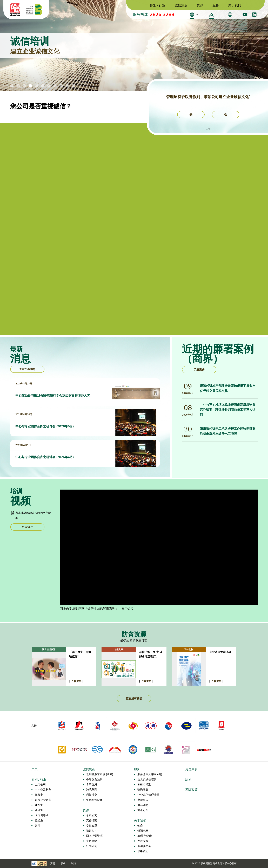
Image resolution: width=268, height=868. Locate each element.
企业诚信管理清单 (148, 795)
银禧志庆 (143, 831)
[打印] (230, 15)
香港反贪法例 (94, 779)
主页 (35, 769)
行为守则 (92, 846)
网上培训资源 (94, 836)
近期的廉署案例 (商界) (100, 774)
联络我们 (143, 851)
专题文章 (92, 826)
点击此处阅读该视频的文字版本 (33, 516)
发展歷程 (143, 841)
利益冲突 (92, 795)
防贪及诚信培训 (147, 779)
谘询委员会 (144, 846)
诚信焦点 (181, 5)
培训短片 (92, 831)
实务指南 (92, 820)
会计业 (39, 810)
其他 (38, 826)
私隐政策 (191, 790)
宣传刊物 (92, 841)
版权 (188, 779)
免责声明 (191, 769)
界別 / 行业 (158, 5)
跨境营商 (92, 790)
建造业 (39, 805)
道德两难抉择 (94, 800)
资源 (200, 5)
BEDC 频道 (144, 785)
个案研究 (92, 815)
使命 (140, 826)
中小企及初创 (43, 790)
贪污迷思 (92, 785)
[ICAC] (15, 10)
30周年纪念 (145, 836)
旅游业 (39, 820)
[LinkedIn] (254, 15)
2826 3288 (162, 15)
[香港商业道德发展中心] (34, 10)
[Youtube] (245, 15)
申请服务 (143, 800)
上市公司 (40, 785)
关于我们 (235, 5)
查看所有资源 (134, 699)
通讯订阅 (143, 810)
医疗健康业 (42, 815)
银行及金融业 (43, 800)
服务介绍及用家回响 (150, 774)
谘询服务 (143, 790)
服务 (216, 5)
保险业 (39, 795)
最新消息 (143, 805)
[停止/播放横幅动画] (73, 86)
